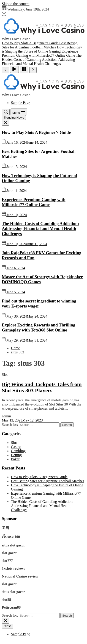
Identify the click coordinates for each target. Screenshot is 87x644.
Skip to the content (16, 4)
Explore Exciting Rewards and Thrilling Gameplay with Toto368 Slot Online (38, 327)
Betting (16, 455)
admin (6, 416)
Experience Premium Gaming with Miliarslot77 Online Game (34, 202)
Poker (15, 459)
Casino (16, 447)
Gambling (18, 451)
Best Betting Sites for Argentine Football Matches (48, 481)
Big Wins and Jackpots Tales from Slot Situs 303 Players (42, 387)
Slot (5, 375)
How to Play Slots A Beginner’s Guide (36, 132)
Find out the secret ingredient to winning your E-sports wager (39, 303)
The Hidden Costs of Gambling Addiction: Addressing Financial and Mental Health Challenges (40, 229)
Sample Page (20, 103)
